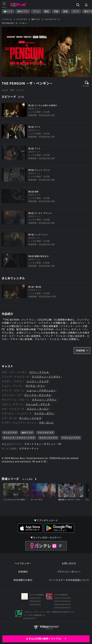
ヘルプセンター (23, 563)
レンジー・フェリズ (38, 381)
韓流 (47, 11)
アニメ (36, 11)
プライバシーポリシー (69, 572)
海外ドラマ (27, 433)
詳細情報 (82, 350)
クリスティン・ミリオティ (46, 377)
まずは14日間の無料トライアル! (46, 639)
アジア (76, 11)
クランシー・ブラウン (44, 400)
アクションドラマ (71, 438)
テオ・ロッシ (46, 423)
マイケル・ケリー (35, 386)
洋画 (56, 11)
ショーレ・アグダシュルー (41, 390)
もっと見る (28, 479)
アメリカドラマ (45, 433)
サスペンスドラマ (48, 438)
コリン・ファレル (39, 372)
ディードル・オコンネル (38, 395)
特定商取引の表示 (23, 580)
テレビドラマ (10, 433)
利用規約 (23, 572)
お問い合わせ (69, 563)
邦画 (65, 11)
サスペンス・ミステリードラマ (19, 438)
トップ (8, 11)
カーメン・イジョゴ (30, 418)
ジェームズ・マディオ (38, 404)
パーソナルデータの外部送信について (69, 580)
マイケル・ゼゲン (44, 413)
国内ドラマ (23, 11)
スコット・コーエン (38, 409)
